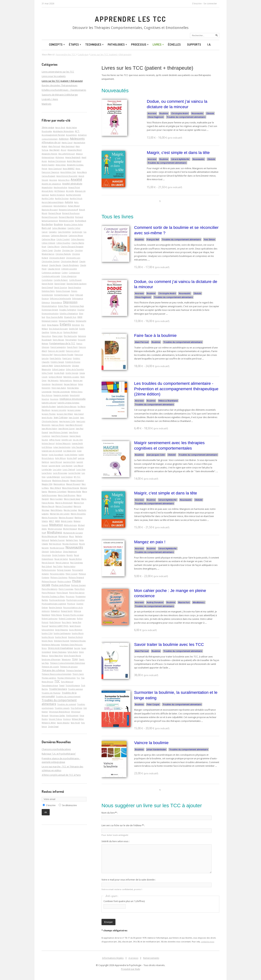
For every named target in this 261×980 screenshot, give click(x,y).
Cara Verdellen (64, 232)
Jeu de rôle (78, 440)
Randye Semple (56, 608)
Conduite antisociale (51, 276)
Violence (67, 719)
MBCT (51, 521)
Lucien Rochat (74, 473)
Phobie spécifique (61, 585)
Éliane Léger (57, 336)
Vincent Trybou (55, 719)
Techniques (95, 45)
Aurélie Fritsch (76, 198)
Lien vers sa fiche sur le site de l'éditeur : (123, 825)
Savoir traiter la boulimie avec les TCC (169, 644)
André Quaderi (48, 165)
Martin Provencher (50, 518)
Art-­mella (70, 191)
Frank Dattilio (55, 358)
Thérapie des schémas (53, 670)
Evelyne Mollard (70, 332)
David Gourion (61, 287)
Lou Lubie (57, 469)
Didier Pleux (63, 306)
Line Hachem (67, 466)
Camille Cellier (74, 228)
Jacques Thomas (49, 414)
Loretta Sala (47, 469)
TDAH (75, 659)
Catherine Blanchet (59, 236)
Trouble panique (75, 689)
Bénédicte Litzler (66, 221)
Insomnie (54, 399)
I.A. (209, 45)
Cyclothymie (47, 280)
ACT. (77, 131)
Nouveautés (197, 113)
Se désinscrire (69, 805)
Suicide (77, 648)
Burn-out (46, 228)
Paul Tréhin (58, 566)
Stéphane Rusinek (62, 641)
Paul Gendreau (76, 563)
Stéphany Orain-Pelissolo (72, 645)
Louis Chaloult (69, 469)
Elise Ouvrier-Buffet (55, 317)
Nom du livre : (110, 813)
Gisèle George (72, 373)
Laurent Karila (54, 466)
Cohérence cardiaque (51, 273)
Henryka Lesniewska (61, 392)
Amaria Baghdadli (73, 157)
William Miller (78, 719)
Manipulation (59, 484)
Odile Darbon (56, 552)
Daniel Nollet (47, 284)
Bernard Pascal (55, 213)
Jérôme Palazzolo (63, 443)
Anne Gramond (55, 169)
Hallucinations (66, 380)
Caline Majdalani (59, 228)
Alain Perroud (142, 342)
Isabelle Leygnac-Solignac (68, 403)
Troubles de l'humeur (51, 693)
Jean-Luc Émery (58, 425)
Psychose (71, 604)
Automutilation (60, 206)
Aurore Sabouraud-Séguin (53, 202)
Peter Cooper (153, 704)
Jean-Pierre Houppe (60, 436)
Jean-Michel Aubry (49, 429)
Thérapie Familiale (74, 670)
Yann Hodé (75, 723)
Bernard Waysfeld (66, 217)
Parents (70, 555)
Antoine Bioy (64, 180)
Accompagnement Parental (53, 135)
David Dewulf (47, 287)
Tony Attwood (67, 682)
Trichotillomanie (73, 685)
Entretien (76, 325)
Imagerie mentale (61, 395)
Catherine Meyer (76, 236)
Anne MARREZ (69, 169)
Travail (62, 685)
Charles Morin (53, 247)
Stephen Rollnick (75, 637)
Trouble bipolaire (58, 689)
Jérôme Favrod (48, 443)
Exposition (46, 336)
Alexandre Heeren (49, 154)
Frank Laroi (67, 358)
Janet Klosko (47, 418)
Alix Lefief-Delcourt (67, 154)
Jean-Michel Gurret (67, 429)
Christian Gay (68, 250)
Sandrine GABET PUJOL (59, 626)
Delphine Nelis (48, 291)
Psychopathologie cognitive (54, 604)
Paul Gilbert (47, 566)
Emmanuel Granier (50, 321)
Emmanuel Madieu (67, 321)
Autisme (69, 202)
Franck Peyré (72, 347)
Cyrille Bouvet (75, 280)
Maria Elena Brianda (71, 488)
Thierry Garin (78, 674)
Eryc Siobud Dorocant (58, 329)
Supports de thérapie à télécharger (60, 95)
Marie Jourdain (56, 499)
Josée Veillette (71, 455)
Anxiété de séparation (51, 184)
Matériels (46, 104)
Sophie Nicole (48, 637)
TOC (57, 681)
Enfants (65, 324)
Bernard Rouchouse (71, 213)
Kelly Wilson (60, 458)
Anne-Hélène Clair (68, 172)
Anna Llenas (61, 165)
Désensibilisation (49, 306)
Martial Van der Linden (60, 514)
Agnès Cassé (67, 143)
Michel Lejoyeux (55, 529)
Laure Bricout (56, 462)
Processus (140, 45)
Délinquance (78, 299)
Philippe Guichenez (59, 577)
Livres (158, 45)
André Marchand (74, 161)
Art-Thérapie (60, 191)
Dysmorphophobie (50, 314)
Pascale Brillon (75, 559)
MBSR (57, 521)
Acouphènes (71, 135)
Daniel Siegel (60, 284)
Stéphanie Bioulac (78, 641)
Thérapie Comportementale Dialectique (68, 663)
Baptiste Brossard (50, 210)
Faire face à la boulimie (155, 335)
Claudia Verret (54, 269)
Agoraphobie (79, 143)
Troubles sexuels (62, 708)
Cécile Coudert (63, 239)
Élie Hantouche (70, 336)
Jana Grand (79, 414)
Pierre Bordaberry (50, 589)
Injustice (45, 399)
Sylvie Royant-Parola (72, 656)
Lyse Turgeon (67, 477)
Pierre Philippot (49, 593)
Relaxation (55, 611)
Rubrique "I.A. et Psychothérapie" (59, 754)
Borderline (47, 224)
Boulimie (164, 113)
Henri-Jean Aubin (59, 388)
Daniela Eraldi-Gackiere (76, 284)
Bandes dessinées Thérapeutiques (60, 85)
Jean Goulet (74, 418)
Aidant (44, 146)
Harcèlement (57, 384)
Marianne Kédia (74, 492)
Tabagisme (66, 659)
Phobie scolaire (64, 581)
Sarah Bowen (75, 626)
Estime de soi (56, 332)
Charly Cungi (47, 250)
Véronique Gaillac (57, 716)
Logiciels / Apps (50, 99)
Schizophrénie (48, 630)
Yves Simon (209, 240)
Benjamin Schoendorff (68, 210)
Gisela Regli (59, 373)
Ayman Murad (74, 206)
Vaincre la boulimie (151, 743)
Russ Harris (67, 622)
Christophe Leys (73, 258)
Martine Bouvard (66, 518)
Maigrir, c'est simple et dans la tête (178, 153)
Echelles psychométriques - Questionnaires (64, 90)
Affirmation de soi (51, 142)
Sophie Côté (47, 633)
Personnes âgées (57, 574)
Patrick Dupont (48, 563)
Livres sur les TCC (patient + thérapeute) (147, 68)
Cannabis (53, 232)
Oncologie (46, 555)
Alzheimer (60, 157)
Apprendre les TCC (130, 19)
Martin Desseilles (78, 514)
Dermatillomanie (61, 295)
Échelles (174, 45)
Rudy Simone (55, 622)
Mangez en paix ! (150, 542)
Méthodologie (70, 525)
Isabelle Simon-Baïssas (67, 407)
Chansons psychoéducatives (56, 749)
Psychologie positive (75, 600)
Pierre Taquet (62, 593)
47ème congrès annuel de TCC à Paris (61, 775)
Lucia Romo (47, 473)
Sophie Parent (61, 637)
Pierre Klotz (80, 589)
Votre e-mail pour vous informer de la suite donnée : (129, 880)
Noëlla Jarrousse (57, 548)
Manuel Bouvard (73, 484)
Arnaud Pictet (74, 187)
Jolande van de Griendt (52, 451)
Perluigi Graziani (64, 570)
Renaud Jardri (67, 611)
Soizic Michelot (76, 630)
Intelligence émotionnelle (72, 399)
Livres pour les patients (54, 76)
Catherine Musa (48, 239)
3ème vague (48, 127)
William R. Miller (49, 723)
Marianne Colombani (57, 492)
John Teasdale (78, 447)
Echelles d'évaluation (69, 314)
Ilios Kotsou (47, 395)
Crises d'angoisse (69, 276)
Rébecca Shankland (168, 401)
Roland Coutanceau (67, 619)
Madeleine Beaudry (61, 481)
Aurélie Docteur (62, 198)
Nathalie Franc (72, 540)
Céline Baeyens (78, 239)
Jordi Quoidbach (56, 455)
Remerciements (151, 958)
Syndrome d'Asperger (51, 659)
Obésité (210, 113)
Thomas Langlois (49, 678)
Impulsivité (75, 395)
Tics (78, 678)
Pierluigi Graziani (78, 585)
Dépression (70, 302)
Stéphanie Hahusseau (51, 645)
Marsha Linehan (70, 510)
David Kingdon (75, 287)
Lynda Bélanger (53, 477)
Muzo (72, 536)
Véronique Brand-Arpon (59, 712)
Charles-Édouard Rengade (72, 247)
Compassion (74, 273)
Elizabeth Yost (70, 317)
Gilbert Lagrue (58, 369)
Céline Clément (48, 243)
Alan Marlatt (54, 150)
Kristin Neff (72, 458)
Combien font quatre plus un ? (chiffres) (124, 901)
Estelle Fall (73, 329)
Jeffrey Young (55, 440)
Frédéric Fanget (57, 362)
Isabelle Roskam (49, 407)
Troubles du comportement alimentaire (186, 117)
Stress (44, 648)
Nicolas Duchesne (70, 544)
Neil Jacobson (55, 544)
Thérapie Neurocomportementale (57, 674)
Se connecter (210, 4)
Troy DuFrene (76, 708)
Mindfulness (199, 602)
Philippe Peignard (76, 577)
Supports (194, 45)
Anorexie (152, 113)
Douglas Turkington (68, 310)
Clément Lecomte (69, 269)
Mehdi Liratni (67, 521)
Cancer (45, 232)
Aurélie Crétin (48, 198)
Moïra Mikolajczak (49, 536)
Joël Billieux (47, 447)
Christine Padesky (63, 254)
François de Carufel (56, 351)
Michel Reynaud (70, 529)
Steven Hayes (47, 641)
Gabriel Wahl (47, 366)
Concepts (57, 45)
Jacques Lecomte (59, 410)
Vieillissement (72, 716)
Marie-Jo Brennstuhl (64, 503)
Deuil (72, 295)
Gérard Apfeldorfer (180, 159)
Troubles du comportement (68, 697)
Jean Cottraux (61, 417)
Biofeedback (81, 221)
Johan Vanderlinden (156, 750)
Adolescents (77, 139)
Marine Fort (184, 602)
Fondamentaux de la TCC (62, 343)
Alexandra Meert (75, 150)
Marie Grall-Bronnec (67, 495)
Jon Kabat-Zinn (70, 451)
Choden (57, 250)
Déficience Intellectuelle (60, 299)
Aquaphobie (47, 187)
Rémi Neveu (57, 615)
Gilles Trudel (47, 373)
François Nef (153, 240)
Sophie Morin (78, 633)
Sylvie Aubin (73, 652)
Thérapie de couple (50, 667)
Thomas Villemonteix (66, 678)
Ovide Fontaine (59, 555)
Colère (65, 273)
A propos (133, 958)
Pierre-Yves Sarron (77, 593)
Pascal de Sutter (61, 559)
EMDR (80, 317)
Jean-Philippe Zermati (58, 432)
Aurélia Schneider (73, 195)
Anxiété (76, 180)
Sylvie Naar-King (56, 656)
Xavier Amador (63, 723)
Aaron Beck (60, 128)
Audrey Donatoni (155, 602)
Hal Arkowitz (53, 380)
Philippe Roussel (49, 581)
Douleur (81, 310)
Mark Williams (57, 510)
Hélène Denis (77, 392)
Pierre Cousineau (66, 589)
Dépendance (56, 302)
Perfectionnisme (49, 570)
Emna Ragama (53, 325)
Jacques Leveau (74, 410)
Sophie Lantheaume (62, 633)
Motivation (63, 536)
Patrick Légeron (62, 563)
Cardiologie (77, 232)
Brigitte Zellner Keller (73, 225)
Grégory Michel (55, 377)
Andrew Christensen (57, 161)
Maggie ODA (47, 484)
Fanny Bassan (58, 340)
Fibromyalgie (71, 340)
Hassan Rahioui (70, 384)
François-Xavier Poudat (64, 355)
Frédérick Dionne (73, 362)
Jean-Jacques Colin (156, 455)
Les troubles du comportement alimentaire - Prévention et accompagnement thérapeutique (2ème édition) (176, 389)
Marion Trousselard (64, 506)
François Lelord (73, 351)
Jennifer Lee (67, 440)
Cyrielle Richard (61, 280)
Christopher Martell (69, 261)
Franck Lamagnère (58, 347)
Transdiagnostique (50, 685)
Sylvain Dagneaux (59, 652)
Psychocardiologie (57, 600)
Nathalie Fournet (57, 540)
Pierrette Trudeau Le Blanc (53, 596)
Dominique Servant (50, 310)
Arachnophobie (60, 187)
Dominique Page (77, 306)
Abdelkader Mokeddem (63, 131)
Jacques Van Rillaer (65, 414)
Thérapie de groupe (69, 667)
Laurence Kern (69, 462)
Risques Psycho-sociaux (73, 615)
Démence (46, 302)
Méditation (56, 525)
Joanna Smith (77, 443)
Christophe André (180, 113)
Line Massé (78, 466)
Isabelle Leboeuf (49, 403)
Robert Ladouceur (50, 619)
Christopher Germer (51, 261)
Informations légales (113, 958)
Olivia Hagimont (156, 117)
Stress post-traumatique (60, 648)
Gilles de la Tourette (75, 369)
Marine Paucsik (48, 506)
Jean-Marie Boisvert (74, 425)
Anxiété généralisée (72, 184)
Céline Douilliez (63, 243)
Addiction (64, 139)
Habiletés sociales (71, 377)
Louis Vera (81, 469)
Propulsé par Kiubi (131, 969)
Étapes (75, 45)
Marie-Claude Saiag (72, 499)
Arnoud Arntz (47, 191)
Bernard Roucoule (50, 217)
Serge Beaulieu (62, 630)
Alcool (64, 150)
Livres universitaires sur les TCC (58, 72)
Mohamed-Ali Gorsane (73, 533)
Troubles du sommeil (67, 704)
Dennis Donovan (63, 291)
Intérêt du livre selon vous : (115, 841)
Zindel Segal (53, 727)
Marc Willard (55, 488)
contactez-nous (208, 942)
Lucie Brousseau (60, 473)
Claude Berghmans (71, 265)
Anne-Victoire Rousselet (67, 176)
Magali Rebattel (77, 481)
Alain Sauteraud (68, 146)
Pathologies (118, 45)
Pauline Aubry (70, 566)
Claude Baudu (55, 265)
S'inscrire (197, 4)
